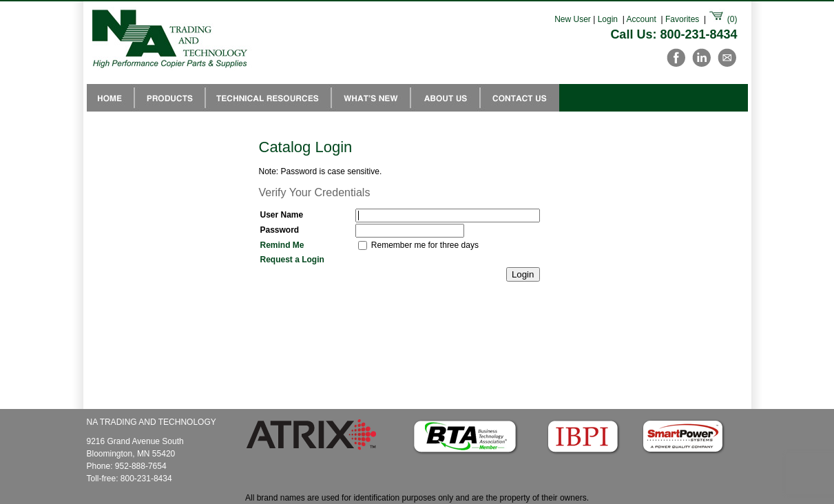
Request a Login (292, 260)
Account (642, 19)
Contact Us (520, 98)
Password (280, 230)
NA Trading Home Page (111, 98)
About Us (445, 98)
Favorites (682, 19)
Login (608, 19)
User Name (282, 215)
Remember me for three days (425, 245)
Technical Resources (268, 98)
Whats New (371, 98)
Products (170, 98)
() (722, 19)
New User (573, 19)
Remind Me (282, 245)
